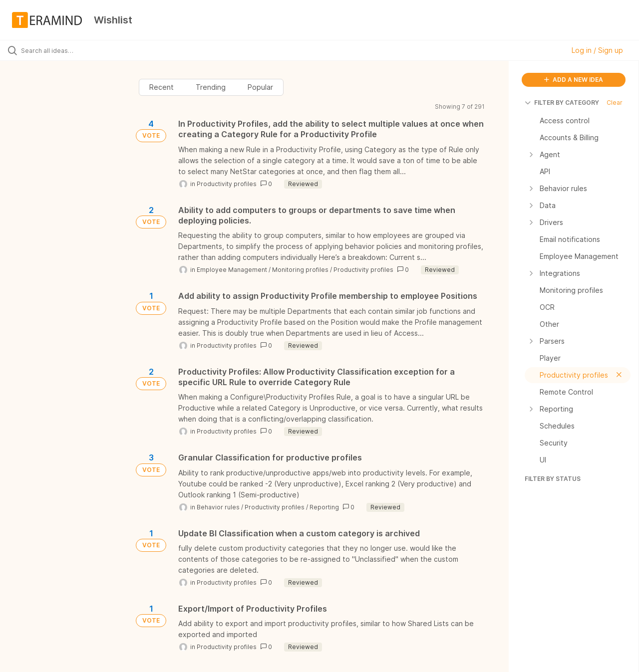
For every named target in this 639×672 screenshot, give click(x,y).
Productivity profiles (227, 184)
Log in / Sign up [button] (597, 50)
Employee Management (232, 270)
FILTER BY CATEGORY (562, 103)
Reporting (324, 507)
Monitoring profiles (300, 270)
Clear (615, 103)
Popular (260, 87)
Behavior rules (218, 507)
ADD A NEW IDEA (574, 80)
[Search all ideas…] (76, 50)
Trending (211, 87)
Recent (161, 87)
